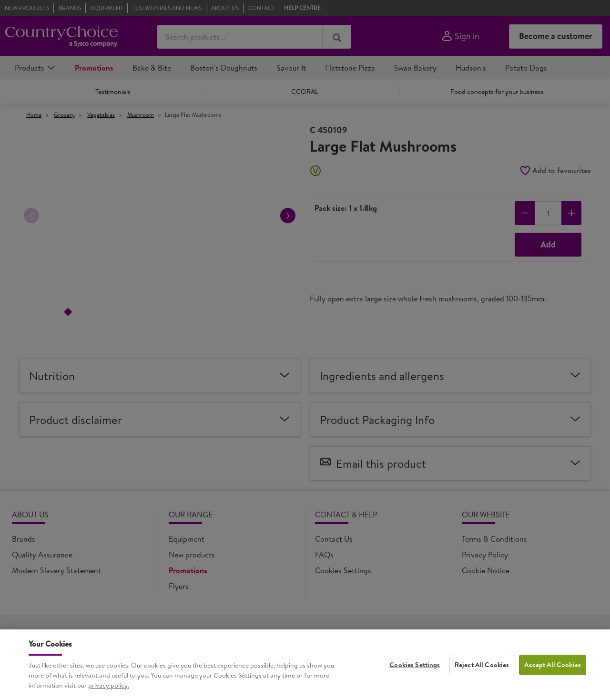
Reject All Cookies (482, 671)
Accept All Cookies (553, 671)
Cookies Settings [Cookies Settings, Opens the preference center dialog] (415, 671)
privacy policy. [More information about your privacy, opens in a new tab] (109, 692)
